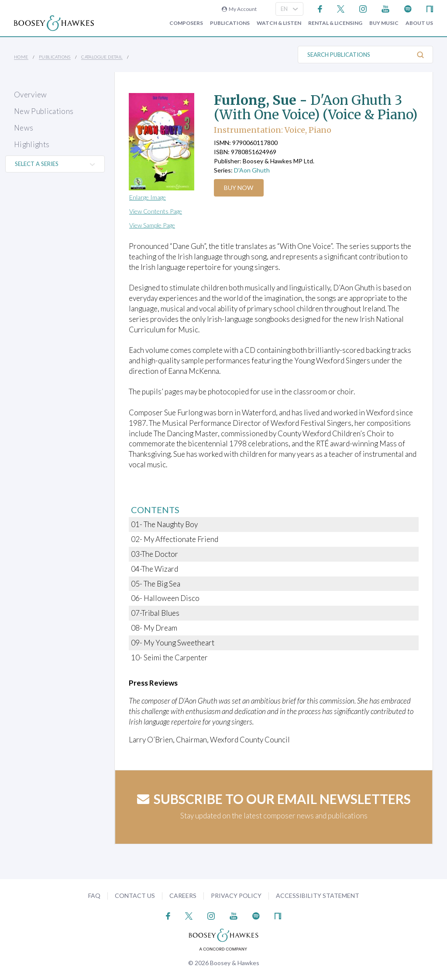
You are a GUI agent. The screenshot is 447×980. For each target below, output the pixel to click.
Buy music (384, 23)
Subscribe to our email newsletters (274, 799)
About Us (419, 23)
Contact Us (135, 895)
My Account (239, 9)
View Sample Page (152, 225)
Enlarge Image (148, 197)
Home (21, 57)
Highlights (32, 144)
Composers (186, 23)
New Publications (44, 111)
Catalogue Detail (102, 57)
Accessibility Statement (318, 895)
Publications (230, 23)
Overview (31, 95)
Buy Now (240, 188)
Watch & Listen (279, 23)
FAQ (94, 895)
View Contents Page (156, 211)
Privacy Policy (236, 895)
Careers (183, 895)
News (24, 128)
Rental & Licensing (335, 23)
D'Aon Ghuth (252, 170)
